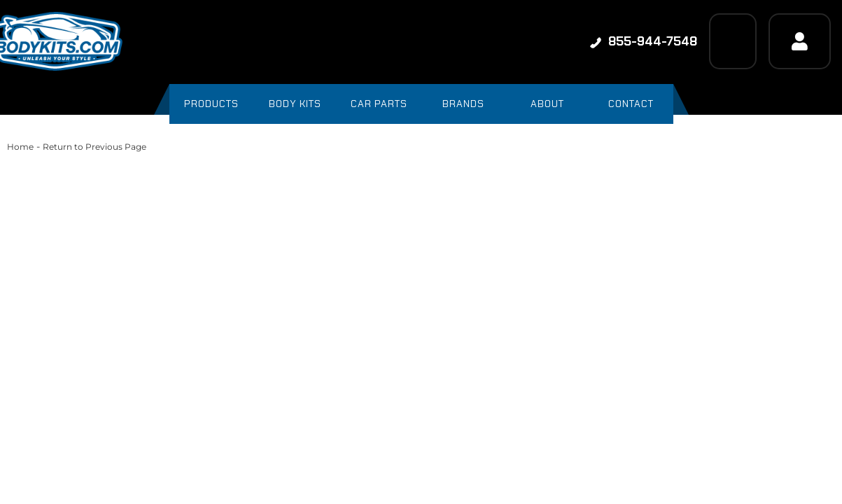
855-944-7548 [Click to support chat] (644, 41)
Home (20, 147)
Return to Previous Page (94, 147)
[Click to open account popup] (799, 41)
